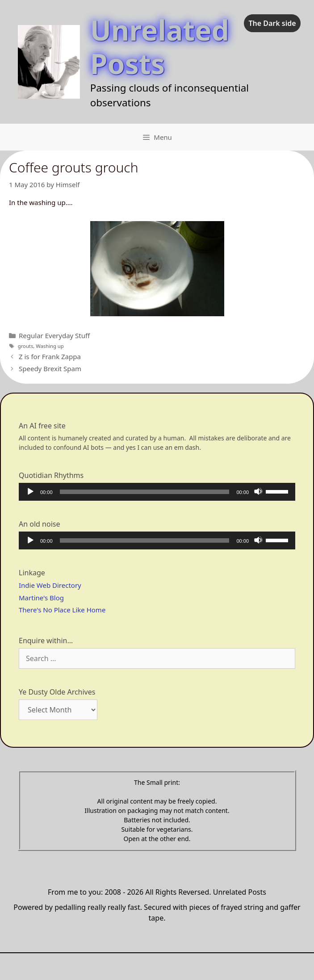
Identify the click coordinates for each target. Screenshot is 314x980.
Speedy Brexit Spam (50, 369)
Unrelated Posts (160, 46)
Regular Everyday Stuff (54, 335)
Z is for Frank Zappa (50, 356)
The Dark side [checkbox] (272, 23)
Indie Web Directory (50, 585)
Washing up (50, 346)
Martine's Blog (41, 598)
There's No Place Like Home (62, 610)
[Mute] (258, 491)
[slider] (145, 492)
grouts (26, 346)
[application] (157, 492)
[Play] (30, 491)
